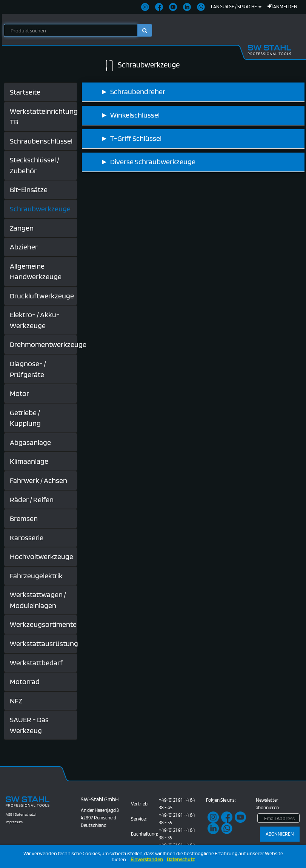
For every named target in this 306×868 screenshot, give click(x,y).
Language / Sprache (236, 7)
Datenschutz (181, 860)
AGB (9, 814)
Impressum (14, 822)
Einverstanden (147, 860)
